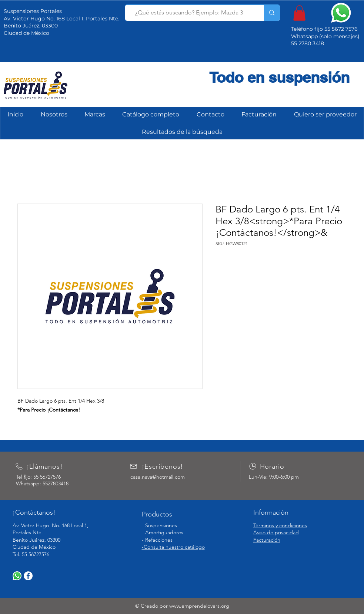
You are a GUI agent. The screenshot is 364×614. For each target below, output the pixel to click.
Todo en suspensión (279, 77)
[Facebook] (28, 576)
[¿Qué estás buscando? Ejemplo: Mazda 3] (189, 13)
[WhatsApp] (17, 576)
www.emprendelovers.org (199, 606)
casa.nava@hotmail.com (158, 477)
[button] (299, 13)
